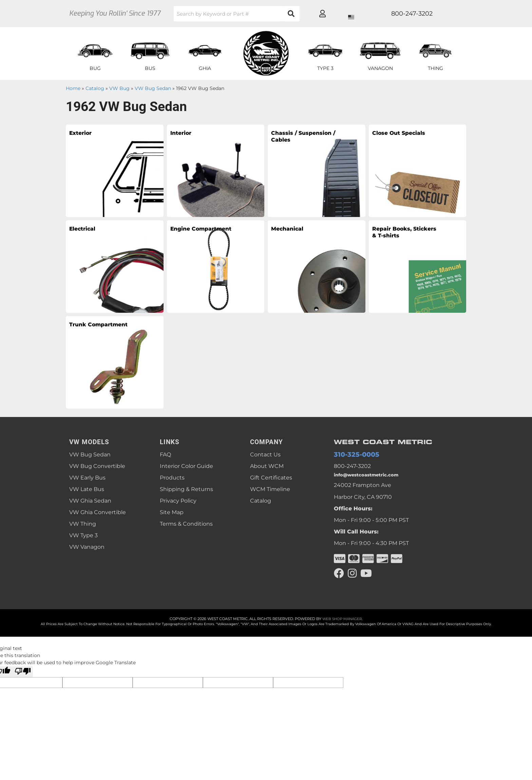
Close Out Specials (392, 139)
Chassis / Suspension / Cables (296, 144)
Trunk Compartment (97, 331)
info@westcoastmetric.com (371, 477)
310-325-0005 (352, 455)
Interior (185, 134)
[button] (261, 14)
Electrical (88, 230)
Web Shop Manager (342, 623)
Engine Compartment (198, 235)
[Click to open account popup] (441, 14)
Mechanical (294, 230)
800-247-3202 (352, 467)
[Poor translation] (23, 676)
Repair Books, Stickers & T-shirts (400, 240)
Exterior (85, 134)
